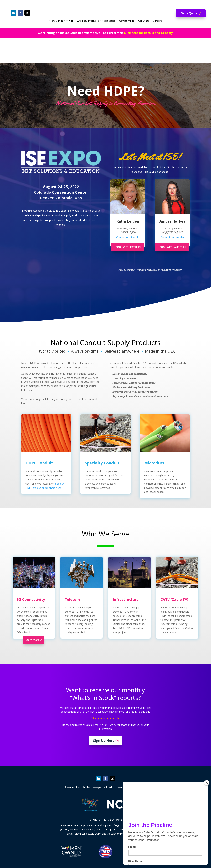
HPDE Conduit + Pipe (61, 21)
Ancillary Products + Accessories (96, 21)
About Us (143, 21)
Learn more (32, 615)
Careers (157, 21)
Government (127, 21)
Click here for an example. (105, 693)
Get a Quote (189, 13)
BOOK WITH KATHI (127, 222)
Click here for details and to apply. (149, 33)
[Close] (207, 783)
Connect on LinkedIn (128, 212)
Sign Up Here (104, 716)
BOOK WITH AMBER (171, 222)
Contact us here (107, 844)
